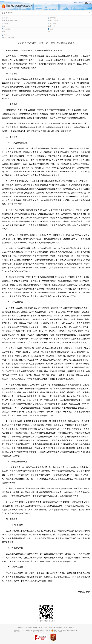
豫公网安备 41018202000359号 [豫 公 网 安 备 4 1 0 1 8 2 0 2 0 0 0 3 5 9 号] (65, 631)
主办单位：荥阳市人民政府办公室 (30, 627)
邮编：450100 (69, 627)
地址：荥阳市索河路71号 (53, 627)
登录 (81, 3)
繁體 (75, 3)
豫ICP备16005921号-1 (42, 631)
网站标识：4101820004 (23, 631)
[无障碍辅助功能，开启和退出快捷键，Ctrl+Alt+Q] (88, 3)
